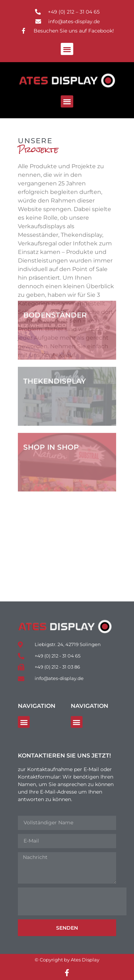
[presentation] (72, 901)
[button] (67, 49)
